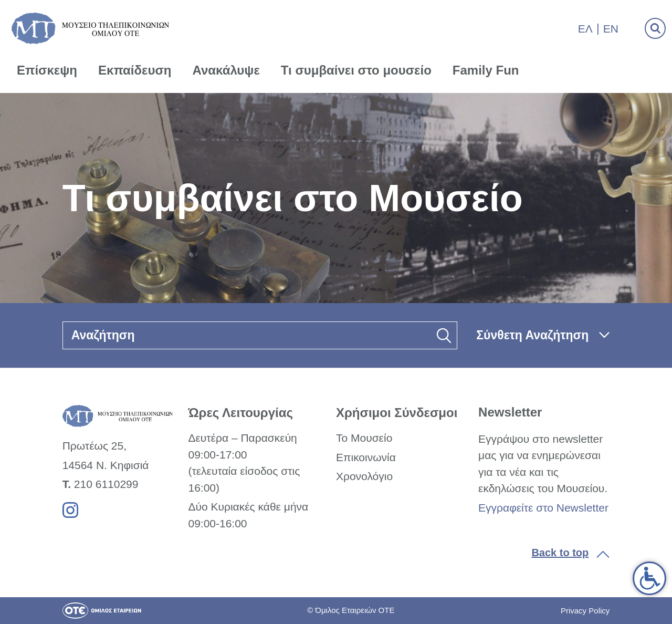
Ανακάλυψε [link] (226, 70)
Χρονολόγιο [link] (364, 476)
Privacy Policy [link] (585, 611)
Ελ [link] (585, 29)
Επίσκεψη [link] (47, 70)
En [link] (611, 29)
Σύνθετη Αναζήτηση (532, 335)
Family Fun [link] (486, 70)
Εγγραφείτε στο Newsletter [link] (543, 508)
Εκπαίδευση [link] (135, 70)
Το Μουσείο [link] (364, 438)
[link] (649, 578)
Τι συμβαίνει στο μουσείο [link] (356, 70)
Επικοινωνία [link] (366, 457)
